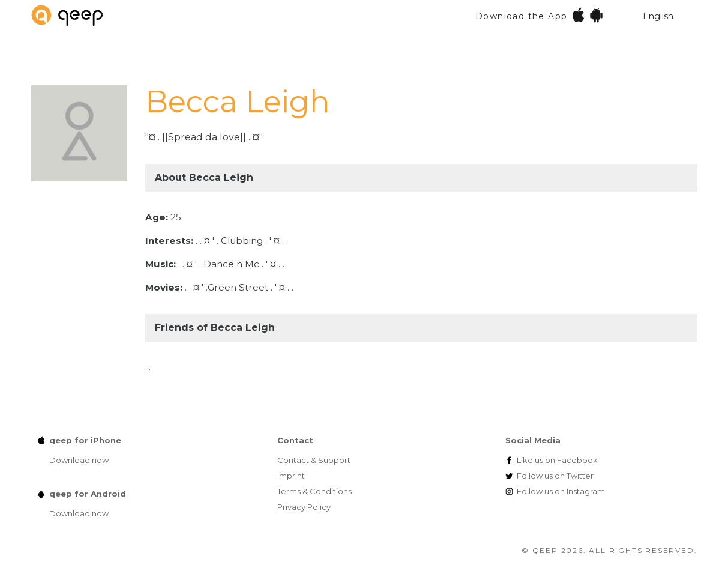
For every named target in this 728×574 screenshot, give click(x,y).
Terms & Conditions (314, 491)
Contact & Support (314, 460)
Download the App (540, 15)
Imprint (291, 476)
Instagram (561, 491)
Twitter (555, 476)
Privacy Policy (304, 507)
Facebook (557, 460)
